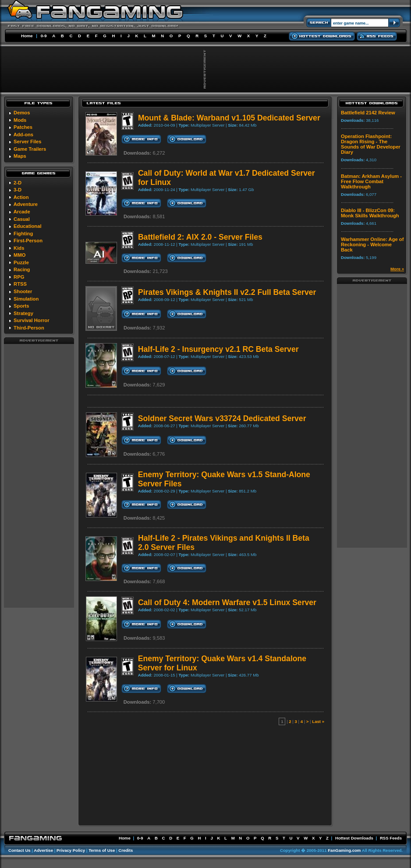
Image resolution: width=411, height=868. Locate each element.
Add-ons (23, 135)
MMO (19, 255)
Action (21, 197)
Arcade (22, 212)
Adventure (26, 204)
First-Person (28, 241)
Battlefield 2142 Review (368, 113)
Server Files (27, 142)
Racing (22, 269)
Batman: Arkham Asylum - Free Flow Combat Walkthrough (371, 181)
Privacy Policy (71, 850)
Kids (19, 248)
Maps (20, 156)
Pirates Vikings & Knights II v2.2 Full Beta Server (227, 292)
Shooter (23, 291)
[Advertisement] (39, 475)
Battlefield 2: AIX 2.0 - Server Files (200, 237)
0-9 (44, 36)
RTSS (20, 284)
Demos (22, 113)
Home (27, 36)
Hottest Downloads (354, 838)
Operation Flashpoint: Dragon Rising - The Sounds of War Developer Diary (371, 144)
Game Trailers (30, 149)
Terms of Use (102, 850)
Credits (126, 850)
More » (397, 269)
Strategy (23, 313)
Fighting (23, 234)
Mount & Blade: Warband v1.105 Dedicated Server (229, 118)
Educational (27, 226)
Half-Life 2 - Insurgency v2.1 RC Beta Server (218, 349)
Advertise (43, 850)
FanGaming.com (344, 850)
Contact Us (19, 850)
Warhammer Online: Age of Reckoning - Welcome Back (372, 244)
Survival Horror (31, 320)
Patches (23, 127)
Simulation (26, 299)
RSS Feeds (391, 838)
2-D (18, 183)
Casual (22, 219)
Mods (20, 120)
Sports (21, 306)
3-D (18, 190)
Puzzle (21, 262)
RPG (19, 277)
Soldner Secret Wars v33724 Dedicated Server (222, 418)
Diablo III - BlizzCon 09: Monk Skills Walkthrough (370, 213)
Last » (318, 721)
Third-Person (29, 328)
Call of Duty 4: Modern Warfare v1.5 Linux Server (227, 602)
